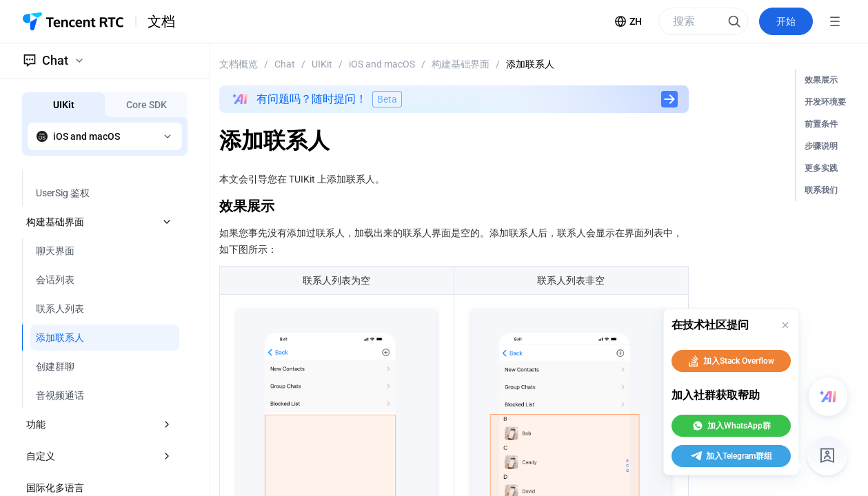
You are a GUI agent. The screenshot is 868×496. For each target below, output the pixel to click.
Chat (285, 64)
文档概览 (239, 64)
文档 (161, 21)
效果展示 (821, 80)
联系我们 (821, 190)
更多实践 (821, 168)
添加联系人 (530, 64)
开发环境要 (825, 102)
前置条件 (821, 124)
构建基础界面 (461, 64)
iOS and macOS (382, 64)
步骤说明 (821, 146)
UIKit (322, 64)
